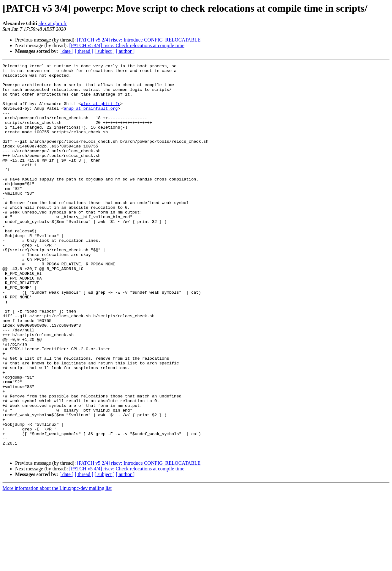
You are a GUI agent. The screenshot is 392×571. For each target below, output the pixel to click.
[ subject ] (105, 51)
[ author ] (125, 51)
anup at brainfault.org (91, 118)
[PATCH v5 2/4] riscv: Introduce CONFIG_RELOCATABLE (139, 40)
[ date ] (66, 51)
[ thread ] (84, 51)
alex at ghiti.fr (52, 23)
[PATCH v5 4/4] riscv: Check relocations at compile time (127, 45)
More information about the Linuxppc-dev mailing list (57, 565)
